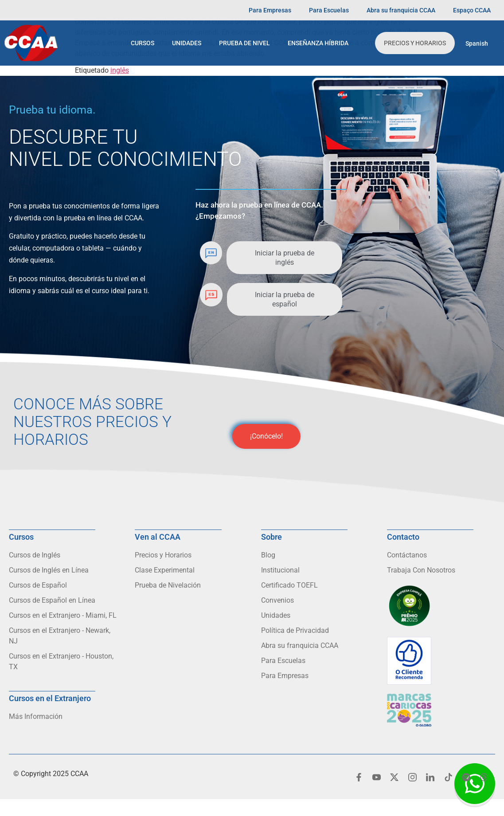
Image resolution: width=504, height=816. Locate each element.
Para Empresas (270, 10)
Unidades (187, 43)
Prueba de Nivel (244, 43)
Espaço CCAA (472, 10)
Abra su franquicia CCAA (401, 10)
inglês (120, 70)
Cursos (143, 43)
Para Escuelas (329, 10)
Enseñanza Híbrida (318, 43)
